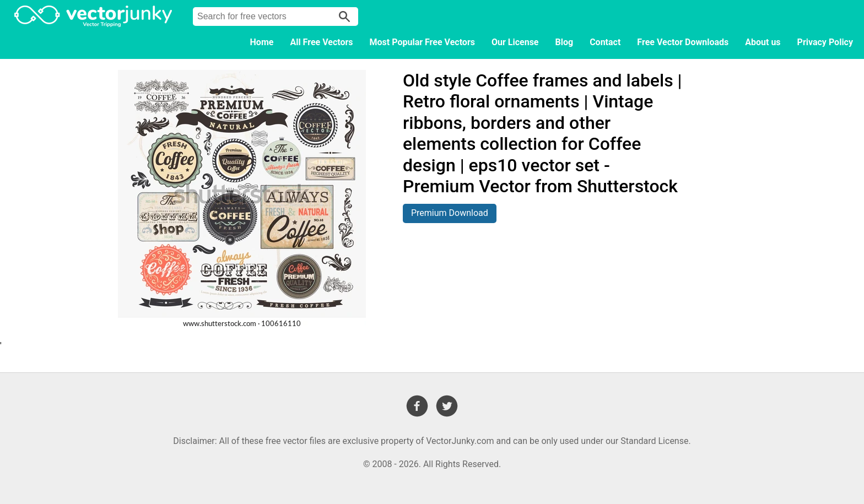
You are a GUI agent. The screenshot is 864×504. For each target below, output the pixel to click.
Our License (515, 42)
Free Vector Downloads (683, 42)
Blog (565, 42)
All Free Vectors (321, 42)
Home (262, 42)
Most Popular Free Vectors (422, 42)
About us (763, 42)
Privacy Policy (825, 42)
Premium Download (450, 213)
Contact (605, 42)
